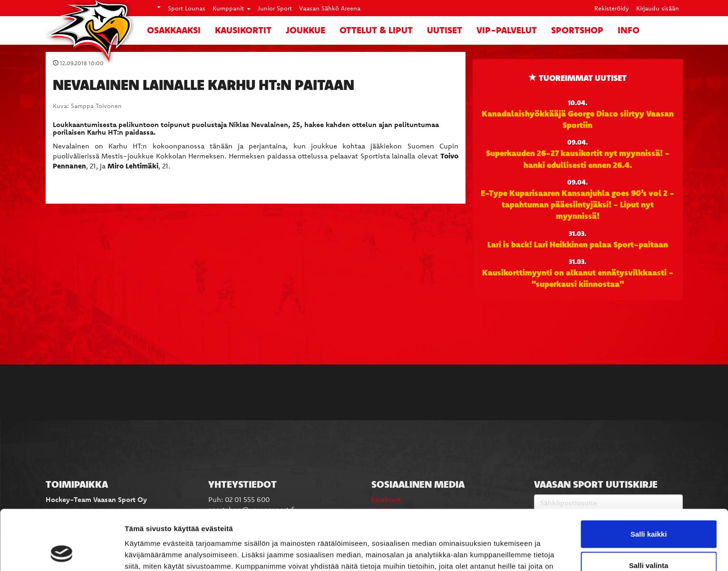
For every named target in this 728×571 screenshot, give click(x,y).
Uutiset (445, 30)
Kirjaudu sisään (658, 8)
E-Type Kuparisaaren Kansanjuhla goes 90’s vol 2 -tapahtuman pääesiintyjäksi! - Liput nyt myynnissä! (578, 204)
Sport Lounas (187, 8)
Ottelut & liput (376, 30)
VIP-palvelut (507, 30)
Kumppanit (232, 8)
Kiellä (649, 540)
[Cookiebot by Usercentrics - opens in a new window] (62, 552)
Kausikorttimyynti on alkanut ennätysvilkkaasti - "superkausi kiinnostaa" (578, 278)
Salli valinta (649, 509)
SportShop (577, 30)
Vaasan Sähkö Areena (330, 8)
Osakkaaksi (174, 30)
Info (629, 30)
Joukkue (306, 30)
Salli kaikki (649, 477)
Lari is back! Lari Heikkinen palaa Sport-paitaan (578, 244)
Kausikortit (243, 30)
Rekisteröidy (612, 8)
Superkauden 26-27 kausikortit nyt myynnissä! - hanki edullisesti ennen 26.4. (578, 158)
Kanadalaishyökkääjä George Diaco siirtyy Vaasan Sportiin (578, 119)
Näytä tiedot (509, 552)
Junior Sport (275, 8)
